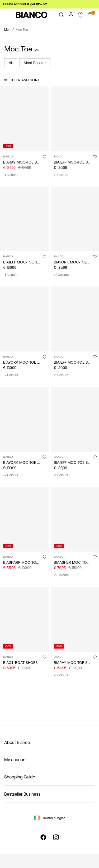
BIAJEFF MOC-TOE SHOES (76, 162)
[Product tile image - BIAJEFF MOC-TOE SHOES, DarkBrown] (24, 219)
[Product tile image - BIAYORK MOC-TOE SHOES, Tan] (24, 319)
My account (15, 760)
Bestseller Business (22, 794)
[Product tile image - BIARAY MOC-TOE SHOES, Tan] (24, 119)
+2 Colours (61, 275)
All (11, 63)
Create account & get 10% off (25, 4)
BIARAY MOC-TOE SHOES (25, 162)
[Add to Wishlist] (44, 157)
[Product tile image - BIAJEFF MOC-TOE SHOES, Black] (75, 119)
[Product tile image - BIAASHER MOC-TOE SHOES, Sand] (75, 519)
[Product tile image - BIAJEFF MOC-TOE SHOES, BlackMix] (75, 419)
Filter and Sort (24, 80)
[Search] (62, 15)
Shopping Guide (20, 777)
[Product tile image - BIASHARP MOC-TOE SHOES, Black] (24, 519)
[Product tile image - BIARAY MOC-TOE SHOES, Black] (75, 619)
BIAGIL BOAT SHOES (20, 663)
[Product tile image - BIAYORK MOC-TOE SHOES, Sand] (24, 419)
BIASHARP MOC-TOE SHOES (27, 562)
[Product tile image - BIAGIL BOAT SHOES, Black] (24, 619)
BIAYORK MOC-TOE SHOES (26, 362)
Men (7, 30)
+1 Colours (10, 175)
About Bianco (17, 742)
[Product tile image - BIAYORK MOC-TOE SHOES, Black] (75, 219)
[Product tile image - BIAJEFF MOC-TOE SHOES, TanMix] (75, 319)
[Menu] (9, 15)
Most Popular (35, 63)
